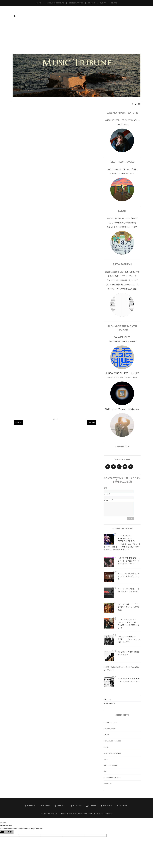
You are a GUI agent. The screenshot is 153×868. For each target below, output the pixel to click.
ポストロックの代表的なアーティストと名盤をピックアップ (128, 576)
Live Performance (112, 753)
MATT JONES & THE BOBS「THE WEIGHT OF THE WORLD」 (122, 171)
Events (103, 3)
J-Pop (107, 747)
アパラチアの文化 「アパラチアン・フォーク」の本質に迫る (128, 607)
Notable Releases (112, 741)
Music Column (110, 765)
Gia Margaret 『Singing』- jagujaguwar (122, 409)
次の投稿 (18, 422)
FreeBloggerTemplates (103, 814)
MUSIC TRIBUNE (61, 814)
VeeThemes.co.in (85, 814)
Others (114, 3)
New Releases (110, 723)
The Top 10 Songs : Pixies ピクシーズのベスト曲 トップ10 (129, 639)
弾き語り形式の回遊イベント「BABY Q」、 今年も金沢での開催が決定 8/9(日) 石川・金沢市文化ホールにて (123, 223)
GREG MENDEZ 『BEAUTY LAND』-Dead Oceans (122, 122)
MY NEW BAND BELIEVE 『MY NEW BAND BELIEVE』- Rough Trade (122, 375)
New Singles (110, 729)
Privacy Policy (109, 704)
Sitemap (107, 699)
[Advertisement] (76, 36)
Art (106, 771)
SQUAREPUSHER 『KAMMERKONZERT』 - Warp (122, 339)
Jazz (106, 759)
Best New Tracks (76, 3)
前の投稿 (92, 422)
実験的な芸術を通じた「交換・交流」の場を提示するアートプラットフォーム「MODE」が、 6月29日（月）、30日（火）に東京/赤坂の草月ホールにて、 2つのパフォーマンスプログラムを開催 (122, 280)
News (106, 735)
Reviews (92, 3)
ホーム (56, 419)
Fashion (108, 783)
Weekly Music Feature (55, 3)
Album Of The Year (113, 777)
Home (38, 3)
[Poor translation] (9, 832)
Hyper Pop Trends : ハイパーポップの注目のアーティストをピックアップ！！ (128, 561)
